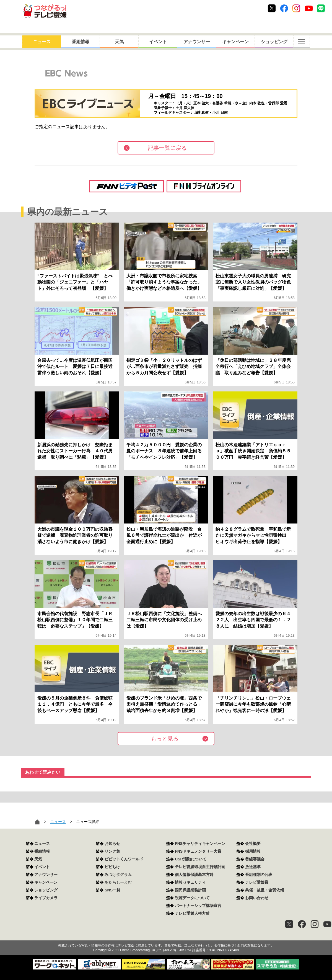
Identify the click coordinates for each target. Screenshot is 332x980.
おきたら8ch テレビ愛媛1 (45, 11)
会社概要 (253, 844)
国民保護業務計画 (190, 890)
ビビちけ (112, 867)
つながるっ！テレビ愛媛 (166, 936)
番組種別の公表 (259, 875)
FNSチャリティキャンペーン (200, 844)
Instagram (296, 8)
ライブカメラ (46, 898)
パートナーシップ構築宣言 (198, 906)
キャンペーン (235, 42)
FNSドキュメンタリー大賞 (198, 851)
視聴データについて (192, 898)
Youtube (309, 8)
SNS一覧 (112, 890)
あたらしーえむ (118, 882)
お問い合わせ (257, 898)
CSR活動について (191, 859)
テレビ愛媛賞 (257, 882)
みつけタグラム (118, 875)
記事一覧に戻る (167, 148)
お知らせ (112, 844)
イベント (158, 42)
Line (321, 8)
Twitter (272, 8)
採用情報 (253, 851)
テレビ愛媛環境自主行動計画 (200, 867)
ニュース (42, 42)
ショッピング (274, 42)
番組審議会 (255, 859)
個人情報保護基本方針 (194, 875)
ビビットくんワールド (124, 859)
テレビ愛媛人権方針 (192, 913)
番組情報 (81, 42)
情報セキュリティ (190, 882)
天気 (119, 42)
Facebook (284, 8)
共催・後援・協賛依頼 (264, 890)
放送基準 (253, 867)
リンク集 (112, 851)
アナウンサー (197, 42)
